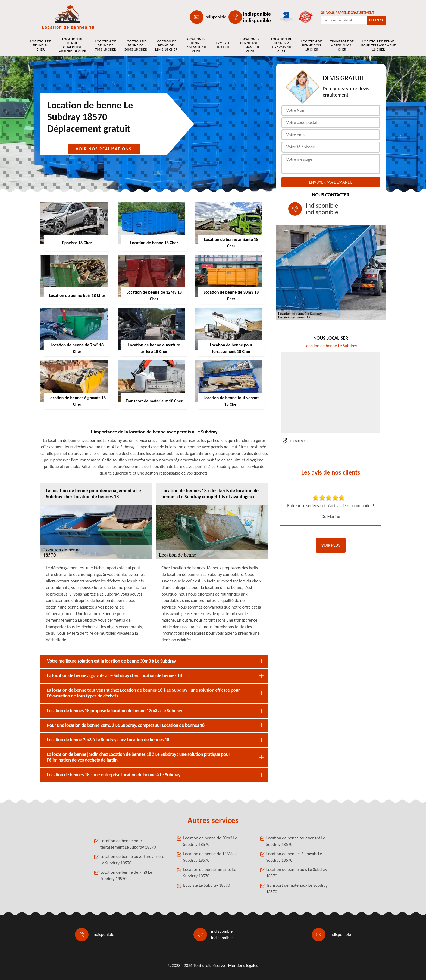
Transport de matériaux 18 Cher (342, 45)
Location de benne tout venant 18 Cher (250, 45)
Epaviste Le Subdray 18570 (206, 885)
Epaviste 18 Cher (223, 45)
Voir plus (331, 545)
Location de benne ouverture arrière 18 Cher (73, 45)
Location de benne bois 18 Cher (312, 45)
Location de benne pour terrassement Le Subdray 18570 (128, 844)
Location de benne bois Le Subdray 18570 (297, 873)
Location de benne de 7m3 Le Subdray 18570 (126, 875)
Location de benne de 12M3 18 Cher (166, 45)
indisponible (215, 17)
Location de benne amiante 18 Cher (196, 45)
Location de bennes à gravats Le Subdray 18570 (294, 857)
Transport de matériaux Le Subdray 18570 (297, 888)
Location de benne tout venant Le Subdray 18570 (296, 841)
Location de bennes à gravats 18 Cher (282, 45)
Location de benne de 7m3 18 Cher (106, 45)
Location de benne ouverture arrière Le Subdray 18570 (132, 860)
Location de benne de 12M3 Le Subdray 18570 (210, 857)
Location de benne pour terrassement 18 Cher (379, 45)
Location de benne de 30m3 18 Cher (136, 45)
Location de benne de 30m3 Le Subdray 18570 (210, 841)
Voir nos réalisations (104, 149)
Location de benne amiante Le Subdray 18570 (210, 873)
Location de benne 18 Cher (41, 45)
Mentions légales (243, 965)
